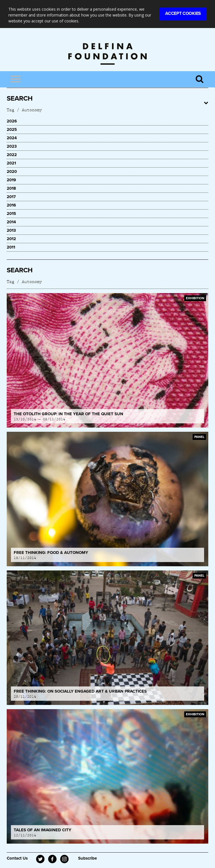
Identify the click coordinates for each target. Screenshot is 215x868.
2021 (11, 163)
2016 (11, 205)
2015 (11, 213)
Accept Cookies (183, 13)
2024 (12, 138)
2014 (11, 222)
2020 (12, 171)
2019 (11, 180)
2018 (11, 188)
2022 (12, 155)
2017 (11, 197)
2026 (12, 121)
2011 (11, 247)
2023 (12, 146)
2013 (11, 230)
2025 (12, 129)
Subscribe (87, 858)
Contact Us (17, 858)
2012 (11, 239)
